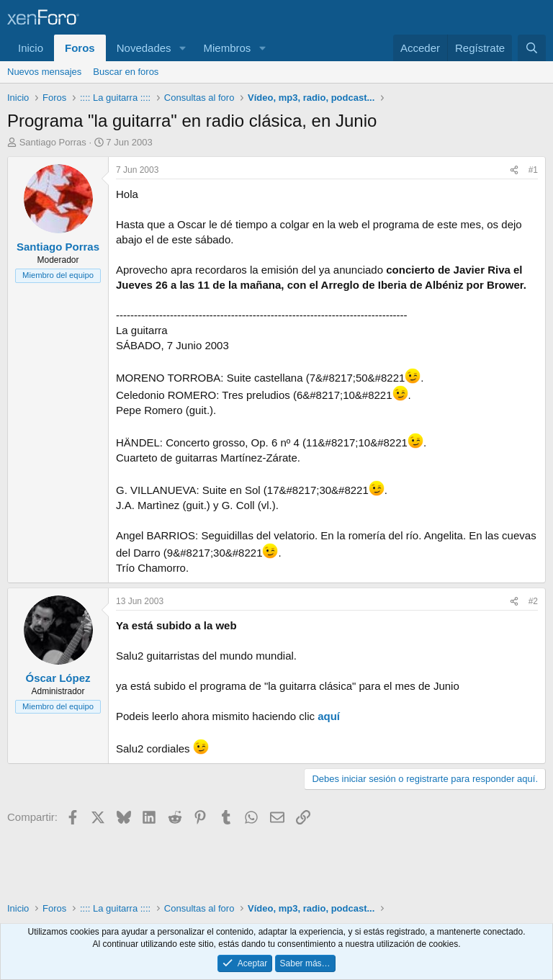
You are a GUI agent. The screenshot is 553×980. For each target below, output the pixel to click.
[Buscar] (532, 48)
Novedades (144, 48)
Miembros (227, 48)
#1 (533, 170)
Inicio (31, 48)
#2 (533, 601)
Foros (80, 48)
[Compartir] (514, 170)
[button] (182, 48)
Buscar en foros (126, 72)
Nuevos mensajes (44, 72)
